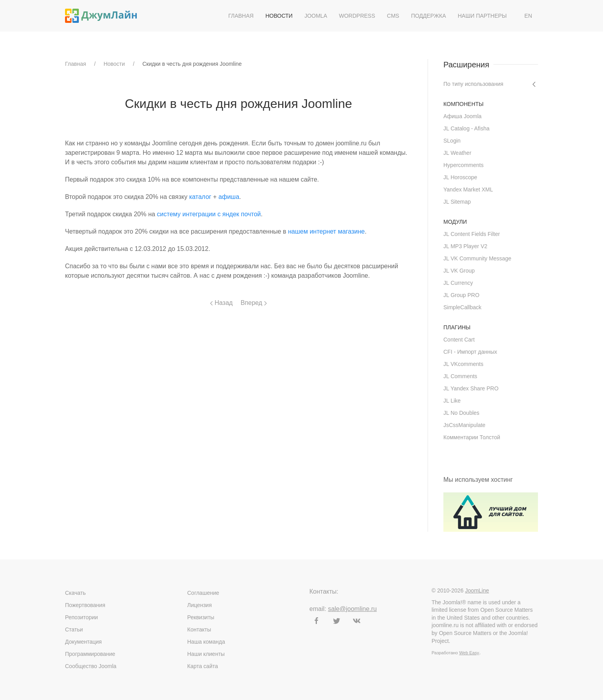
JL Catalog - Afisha (466, 128)
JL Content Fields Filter (472, 234)
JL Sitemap (457, 202)
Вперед (253, 303)
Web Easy (469, 653)
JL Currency (458, 283)
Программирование (90, 654)
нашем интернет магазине (327, 231)
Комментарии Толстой (472, 437)
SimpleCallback (462, 307)
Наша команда (206, 642)
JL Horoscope (460, 177)
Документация (83, 642)
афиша (229, 197)
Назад (221, 303)
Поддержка (429, 16)
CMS (393, 16)
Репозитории (81, 617)
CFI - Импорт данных (470, 352)
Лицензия (199, 605)
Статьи (74, 629)
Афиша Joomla (462, 116)
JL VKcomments (463, 364)
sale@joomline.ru (352, 609)
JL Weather (457, 153)
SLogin (452, 141)
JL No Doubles (461, 413)
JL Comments (460, 376)
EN (528, 16)
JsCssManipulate (464, 425)
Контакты (199, 629)
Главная (241, 16)
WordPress (357, 16)
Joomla (316, 16)
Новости (279, 16)
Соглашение (203, 593)
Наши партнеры (482, 16)
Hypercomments (463, 165)
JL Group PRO (461, 295)
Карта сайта (203, 666)
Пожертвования (85, 605)
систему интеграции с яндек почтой (209, 214)
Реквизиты (201, 617)
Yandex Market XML (468, 189)
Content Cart (459, 340)
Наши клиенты (206, 654)
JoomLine (477, 590)
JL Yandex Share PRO (471, 388)
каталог (200, 197)
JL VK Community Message (477, 258)
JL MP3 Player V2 (465, 246)
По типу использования (473, 84)
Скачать (75, 593)
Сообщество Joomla (91, 666)
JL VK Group (459, 271)
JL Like (452, 401)
